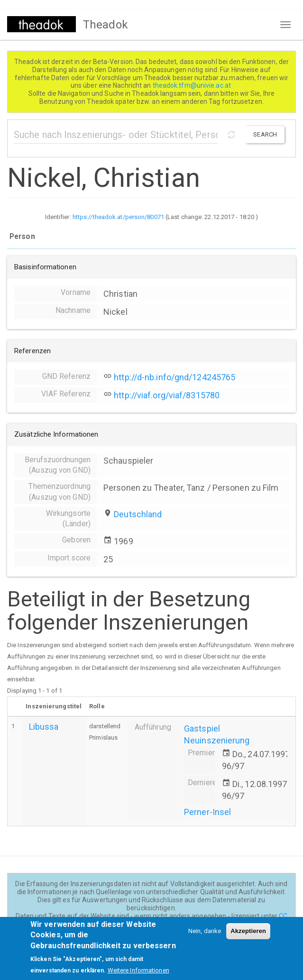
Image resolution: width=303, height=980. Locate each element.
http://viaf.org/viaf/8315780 (167, 395)
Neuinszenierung (217, 740)
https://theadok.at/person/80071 (118, 217)
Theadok (106, 25)
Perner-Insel (207, 812)
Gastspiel (202, 728)
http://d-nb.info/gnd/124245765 (174, 377)
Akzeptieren (248, 933)
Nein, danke (205, 933)
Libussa (44, 727)
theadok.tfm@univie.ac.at (193, 85)
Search (265, 134)
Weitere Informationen (138, 973)
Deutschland (138, 514)
